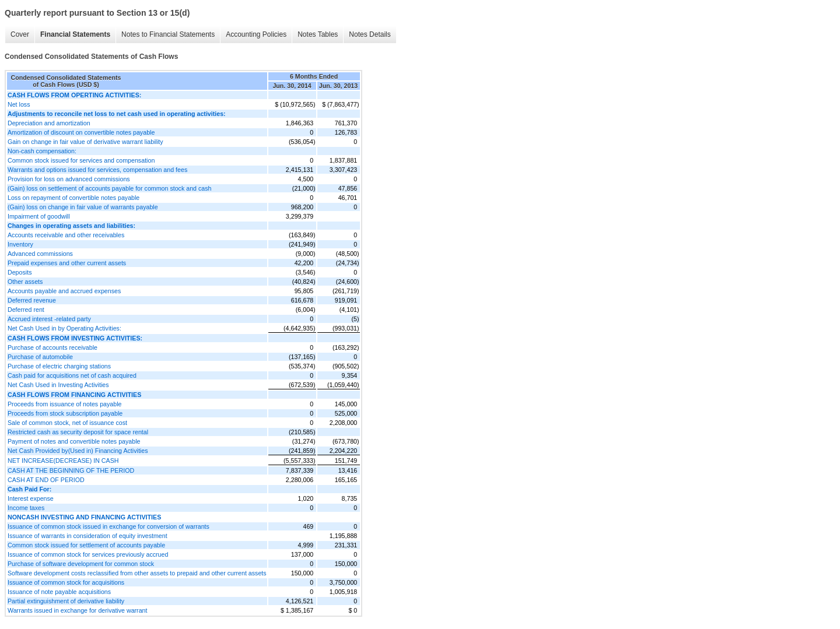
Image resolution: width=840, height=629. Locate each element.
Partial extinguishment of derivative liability (66, 601)
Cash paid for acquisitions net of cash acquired (72, 375)
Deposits (20, 272)
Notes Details (370, 34)
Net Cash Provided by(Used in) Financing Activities (78, 451)
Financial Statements (75, 34)
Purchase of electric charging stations (59, 366)
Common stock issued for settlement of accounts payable (86, 545)
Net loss (19, 104)
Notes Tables (318, 34)
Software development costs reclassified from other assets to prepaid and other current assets (137, 573)
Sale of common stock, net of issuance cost (67, 423)
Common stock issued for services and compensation (81, 160)
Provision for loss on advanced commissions (69, 179)
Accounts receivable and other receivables (66, 235)
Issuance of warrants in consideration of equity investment (87, 536)
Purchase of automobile (40, 357)
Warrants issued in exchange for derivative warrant (77, 610)
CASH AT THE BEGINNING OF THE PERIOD (71, 470)
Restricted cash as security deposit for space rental (78, 432)
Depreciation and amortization (49, 123)
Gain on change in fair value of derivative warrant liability (85, 142)
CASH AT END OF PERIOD (46, 480)
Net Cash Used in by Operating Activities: (64, 328)
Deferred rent (26, 310)
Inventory (20, 244)
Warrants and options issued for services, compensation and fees (97, 170)
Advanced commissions (40, 254)
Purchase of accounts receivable (52, 347)
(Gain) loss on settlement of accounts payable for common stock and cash (109, 188)
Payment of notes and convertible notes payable (74, 441)
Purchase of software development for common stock (81, 564)
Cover (20, 34)
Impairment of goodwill (39, 216)
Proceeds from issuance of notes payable (64, 404)
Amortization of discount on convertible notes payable (81, 132)
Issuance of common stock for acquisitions (66, 582)
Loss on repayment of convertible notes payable (73, 198)
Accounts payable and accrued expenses (64, 291)
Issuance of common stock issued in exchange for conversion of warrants (108, 526)
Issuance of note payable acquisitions (59, 592)
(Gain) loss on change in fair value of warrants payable (83, 207)
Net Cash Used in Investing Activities (58, 385)
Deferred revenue (32, 300)
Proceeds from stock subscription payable (65, 413)
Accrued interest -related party (49, 319)
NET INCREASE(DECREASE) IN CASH (63, 461)
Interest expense (31, 498)
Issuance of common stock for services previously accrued (88, 554)
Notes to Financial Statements (168, 34)
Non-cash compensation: (42, 151)
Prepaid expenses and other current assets (67, 263)
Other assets (25, 282)
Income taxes (26, 508)
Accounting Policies (256, 34)
